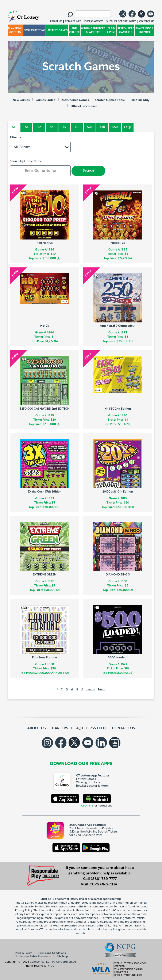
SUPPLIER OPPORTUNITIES (121, 21)
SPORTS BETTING (34, 30)
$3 (52, 127)
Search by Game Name (26, 161)
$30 (102, 127)
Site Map (62, 956)
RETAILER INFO (73, 21)
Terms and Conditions (52, 953)
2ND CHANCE (74, 30)
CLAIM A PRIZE (111, 30)
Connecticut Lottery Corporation (51, 962)
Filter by (15, 138)
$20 (90, 127)
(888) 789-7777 (104, 879)
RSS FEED (98, 728)
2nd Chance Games (75, 100)
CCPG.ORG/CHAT (104, 884)
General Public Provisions (35, 956)
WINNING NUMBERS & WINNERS (93, 30)
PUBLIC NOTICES (94, 21)
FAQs (128, 127)
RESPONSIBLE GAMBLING (126, 30)
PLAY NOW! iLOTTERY (15, 30)
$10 (77, 127)
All (14, 127)
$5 (64, 127)
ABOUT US (36, 728)
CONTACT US (124, 728)
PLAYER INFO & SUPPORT (145, 30)
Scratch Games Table (110, 100)
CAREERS (60, 728)
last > (102, 690)
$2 (39, 127)
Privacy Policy (24, 953)
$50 (115, 127)
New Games (21, 100)
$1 (26, 127)
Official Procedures (84, 106)
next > (91, 690)
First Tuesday (140, 100)
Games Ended (46, 100)
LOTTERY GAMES (57, 30)
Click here (87, 806)
